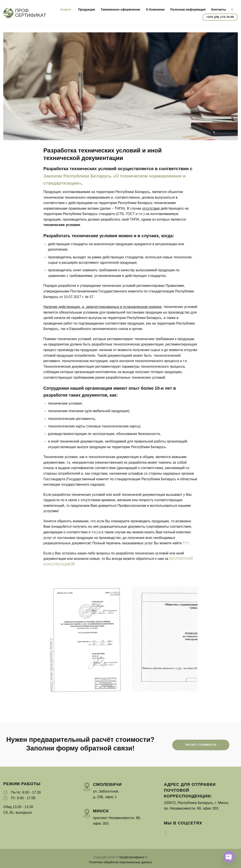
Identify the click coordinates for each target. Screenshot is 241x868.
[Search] (233, 9)
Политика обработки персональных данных (120, 862)
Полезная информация (188, 9)
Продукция (86, 9)
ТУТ (186, 543)
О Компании (155, 9)
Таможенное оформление (120, 9)
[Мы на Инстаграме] (167, 832)
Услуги (66, 9)
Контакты (219, 9)
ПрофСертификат (132, 857)
